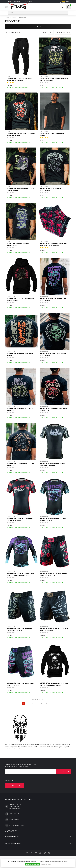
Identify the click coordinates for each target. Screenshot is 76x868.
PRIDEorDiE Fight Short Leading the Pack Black (54, 629)
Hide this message (33, 864)
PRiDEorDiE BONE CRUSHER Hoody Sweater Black (54, 79)
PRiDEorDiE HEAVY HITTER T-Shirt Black (21, 354)
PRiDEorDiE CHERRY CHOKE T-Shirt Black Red (54, 409)
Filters (38, 26)
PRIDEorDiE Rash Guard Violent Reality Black (54, 519)
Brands (14, 17)
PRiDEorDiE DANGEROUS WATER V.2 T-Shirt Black (21, 189)
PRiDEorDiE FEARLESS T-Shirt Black (52, 134)
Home (7, 17)
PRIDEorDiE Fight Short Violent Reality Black (20, 684)
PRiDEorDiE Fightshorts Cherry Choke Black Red (54, 574)
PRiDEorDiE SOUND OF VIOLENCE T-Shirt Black (54, 354)
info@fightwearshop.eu (17, 825)
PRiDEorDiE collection (42, 745)
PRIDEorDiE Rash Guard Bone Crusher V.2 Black (52, 464)
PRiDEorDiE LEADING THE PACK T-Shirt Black (20, 464)
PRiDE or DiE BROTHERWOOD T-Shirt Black (53, 189)
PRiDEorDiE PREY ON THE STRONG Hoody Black (20, 299)
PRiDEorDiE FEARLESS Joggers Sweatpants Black (20, 79)
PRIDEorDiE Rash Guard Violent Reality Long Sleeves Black (20, 574)
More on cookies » (46, 864)
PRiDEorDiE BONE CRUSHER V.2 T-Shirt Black (20, 409)
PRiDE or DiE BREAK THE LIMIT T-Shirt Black (20, 244)
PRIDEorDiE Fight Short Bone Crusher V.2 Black (19, 629)
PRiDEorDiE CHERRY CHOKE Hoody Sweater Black (21, 134)
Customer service (15, 786)
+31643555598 (14, 814)
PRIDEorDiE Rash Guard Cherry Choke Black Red (20, 519)
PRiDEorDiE (23, 17)
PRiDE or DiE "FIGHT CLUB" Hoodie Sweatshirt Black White (54, 684)
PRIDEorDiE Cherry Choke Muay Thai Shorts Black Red (53, 244)
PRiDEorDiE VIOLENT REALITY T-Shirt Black (53, 299)
